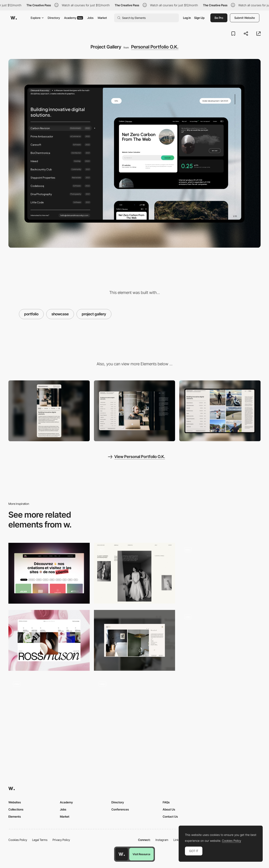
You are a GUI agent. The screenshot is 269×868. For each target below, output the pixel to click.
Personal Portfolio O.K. (155, 47)
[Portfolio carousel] (220, 640)
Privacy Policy (61, 840)
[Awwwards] (14, 18)
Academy (74, 18)
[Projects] (49, 640)
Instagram (162, 840)
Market (102, 18)
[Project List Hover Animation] (49, 707)
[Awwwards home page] (122, 854)
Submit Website (245, 18)
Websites (15, 802)
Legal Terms (40, 840)
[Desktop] (135, 411)
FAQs (166, 802)
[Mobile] (49, 411)
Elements (15, 816)
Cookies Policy (18, 840)
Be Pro (219, 18)
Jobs (90, 18)
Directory (54, 18)
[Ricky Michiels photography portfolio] (135, 706)
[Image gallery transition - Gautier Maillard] (220, 572)
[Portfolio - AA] (49, 573)
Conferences (120, 809)
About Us (169, 809)
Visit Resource (141, 854)
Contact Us (170, 816)
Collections (16, 809)
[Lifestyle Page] (220, 411)
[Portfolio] (135, 573)
